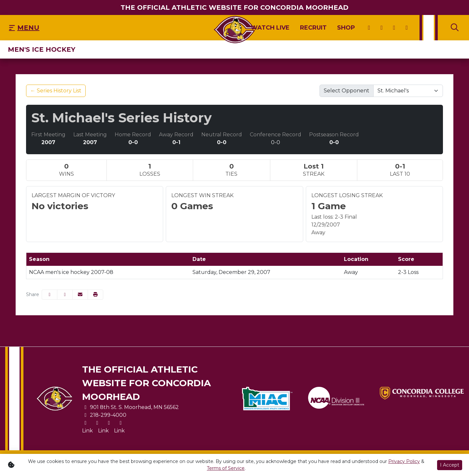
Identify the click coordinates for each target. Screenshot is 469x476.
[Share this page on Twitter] (65, 295)
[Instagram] (382, 28)
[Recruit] (313, 28)
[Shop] (346, 28)
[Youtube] (407, 28)
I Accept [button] (450, 465)
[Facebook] (394, 28)
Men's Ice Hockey (42, 49)
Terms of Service (226, 468)
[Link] (87, 431)
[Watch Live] (270, 28)
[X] (369, 28)
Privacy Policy (404, 461)
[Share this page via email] (80, 295)
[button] (95, 295)
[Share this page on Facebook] (50, 295)
